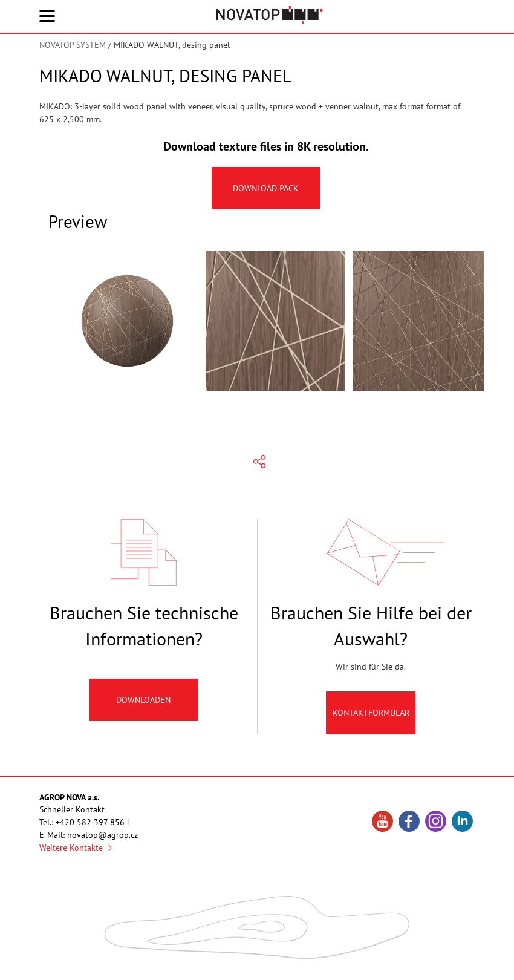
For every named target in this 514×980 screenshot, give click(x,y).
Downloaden (144, 705)
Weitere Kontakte (76, 848)
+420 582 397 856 (90, 822)
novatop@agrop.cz (102, 835)
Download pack (266, 188)
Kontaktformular (371, 717)
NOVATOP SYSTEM (73, 45)
